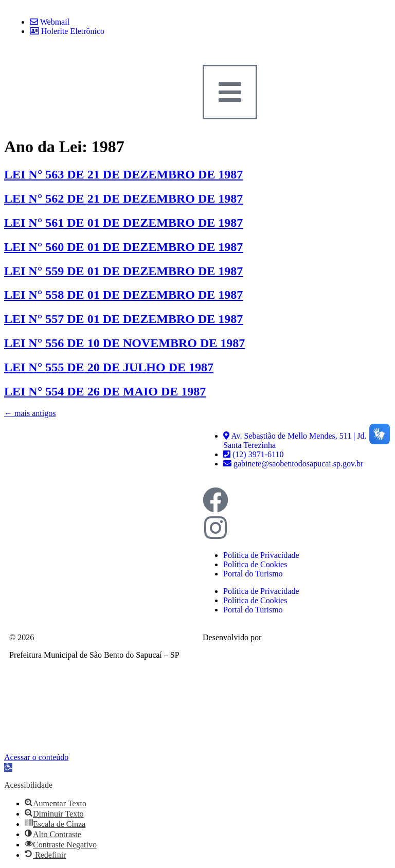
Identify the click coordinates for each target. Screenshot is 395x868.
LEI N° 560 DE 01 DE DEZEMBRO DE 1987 (123, 247)
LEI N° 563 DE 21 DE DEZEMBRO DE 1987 (123, 174)
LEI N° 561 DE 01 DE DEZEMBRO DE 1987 (123, 223)
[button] (8, 767)
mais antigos (30, 413)
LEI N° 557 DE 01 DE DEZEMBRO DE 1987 (123, 319)
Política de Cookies (255, 564)
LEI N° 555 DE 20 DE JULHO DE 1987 (109, 367)
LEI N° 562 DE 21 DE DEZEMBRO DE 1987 (123, 198)
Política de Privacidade (261, 555)
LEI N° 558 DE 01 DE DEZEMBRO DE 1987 (123, 295)
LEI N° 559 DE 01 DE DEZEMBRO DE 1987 (123, 271)
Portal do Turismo (253, 574)
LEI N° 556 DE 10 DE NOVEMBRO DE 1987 (124, 343)
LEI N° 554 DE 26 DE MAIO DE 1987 (105, 391)
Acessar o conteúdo (36, 757)
